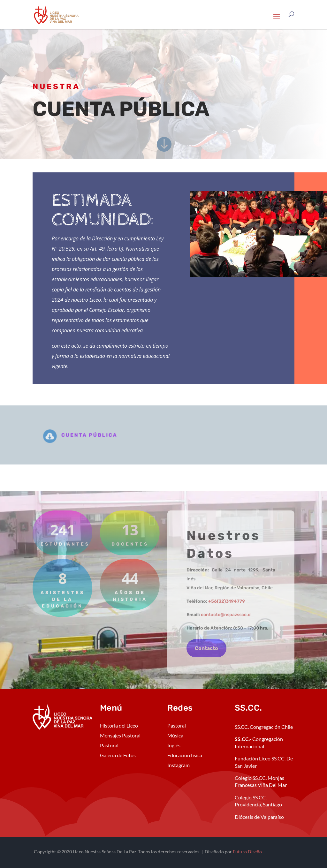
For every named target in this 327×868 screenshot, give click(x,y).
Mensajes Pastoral (120, 735)
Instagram (179, 765)
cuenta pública (93, 435)
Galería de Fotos (118, 755)
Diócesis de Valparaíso (259, 817)
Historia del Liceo (119, 725)
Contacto (206, 648)
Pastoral (109, 745)
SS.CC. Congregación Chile (264, 727)
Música (175, 735)
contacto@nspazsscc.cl (226, 615)
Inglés (174, 745)
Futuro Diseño (247, 852)
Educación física (185, 755)
